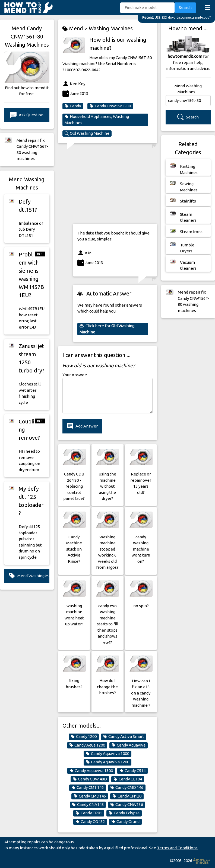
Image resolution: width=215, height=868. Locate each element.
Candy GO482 (90, 822)
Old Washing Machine (87, 133)
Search (185, 7)
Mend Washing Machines (29, 576)
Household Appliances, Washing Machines (97, 120)
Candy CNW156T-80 (110, 106)
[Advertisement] (115, 185)
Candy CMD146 (90, 796)
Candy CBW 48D (90, 779)
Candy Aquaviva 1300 (91, 771)
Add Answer (82, 426)
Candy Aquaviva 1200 (107, 762)
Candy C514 (132, 771)
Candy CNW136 (127, 805)
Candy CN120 (127, 796)
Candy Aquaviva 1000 (107, 754)
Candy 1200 (84, 737)
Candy (73, 106)
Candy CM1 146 (88, 787)
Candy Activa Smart (124, 737)
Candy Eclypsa (124, 813)
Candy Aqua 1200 (87, 745)
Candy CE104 (128, 779)
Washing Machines (111, 28)
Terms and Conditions (177, 848)
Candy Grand (125, 822)
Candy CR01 (89, 813)
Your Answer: (75, 375)
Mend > (76, 29)
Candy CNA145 (88, 805)
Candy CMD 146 (127, 787)
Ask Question (27, 115)
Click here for (107, 329)
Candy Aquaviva (129, 745)
